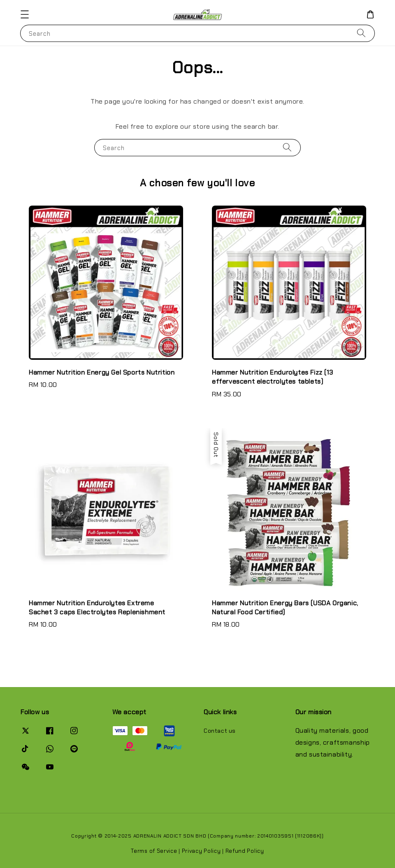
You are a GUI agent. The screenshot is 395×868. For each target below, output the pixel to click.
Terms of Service (154, 851)
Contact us (220, 731)
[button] (25, 14)
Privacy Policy (201, 851)
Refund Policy (245, 851)
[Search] (361, 33)
